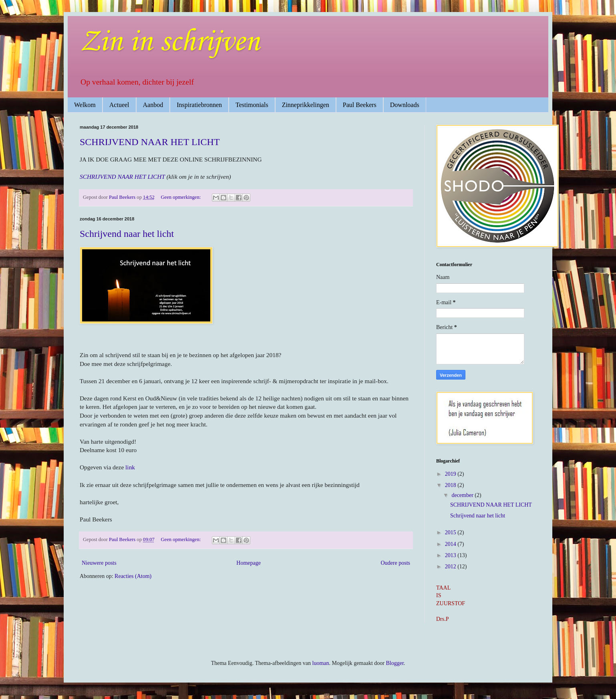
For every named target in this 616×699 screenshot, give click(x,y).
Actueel (119, 105)
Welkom (85, 105)
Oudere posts (396, 563)
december (463, 495)
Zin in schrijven (170, 42)
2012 (451, 567)
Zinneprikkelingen (306, 105)
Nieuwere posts (99, 563)
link (130, 467)
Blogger (395, 663)
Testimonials (252, 105)
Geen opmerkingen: (182, 197)
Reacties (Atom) (133, 576)
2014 (451, 544)
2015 (451, 532)
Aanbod (153, 105)
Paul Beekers (360, 105)
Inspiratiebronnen (199, 105)
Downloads (405, 105)
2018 (451, 485)
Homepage (249, 563)
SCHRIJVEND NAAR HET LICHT (150, 142)
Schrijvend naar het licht (127, 234)
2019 (451, 474)
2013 (451, 555)
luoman (321, 663)
